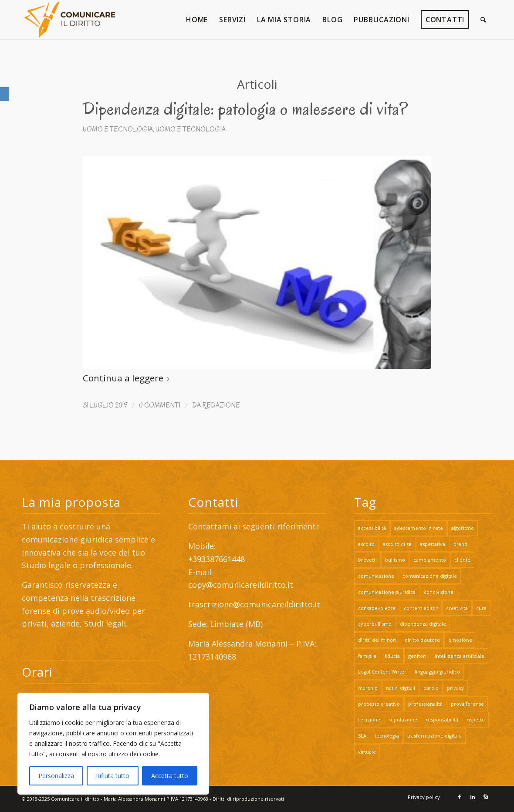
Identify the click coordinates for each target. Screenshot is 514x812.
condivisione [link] (439, 592)
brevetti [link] (367, 560)
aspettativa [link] (433, 544)
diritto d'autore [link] (422, 640)
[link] (4, 94)
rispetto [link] (476, 719)
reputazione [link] (403, 719)
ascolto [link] (366, 544)
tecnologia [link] (387, 736)
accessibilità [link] (372, 528)
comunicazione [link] (376, 576)
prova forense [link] (467, 704)
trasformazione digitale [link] (435, 736)
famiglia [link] (367, 656)
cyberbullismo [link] (375, 624)
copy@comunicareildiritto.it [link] (241, 585)
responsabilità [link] (442, 719)
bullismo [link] (395, 560)
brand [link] (460, 544)
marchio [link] (368, 688)
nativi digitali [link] (401, 688)
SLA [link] (362, 736)
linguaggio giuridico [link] (437, 672)
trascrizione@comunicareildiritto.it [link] (255, 604)
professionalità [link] (425, 704)
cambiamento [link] (430, 560)
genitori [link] (417, 656)
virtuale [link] (367, 752)
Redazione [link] (221, 405)
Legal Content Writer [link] (382, 672)
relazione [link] (369, 719)
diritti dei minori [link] (377, 640)
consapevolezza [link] (377, 608)
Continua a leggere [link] (128, 378)
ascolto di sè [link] (397, 544)
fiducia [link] (392, 656)
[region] (113, 744)
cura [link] (481, 608)
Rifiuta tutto (113, 776)
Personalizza (56, 776)
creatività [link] (457, 608)
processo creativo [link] (379, 704)
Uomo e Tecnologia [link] (118, 129)
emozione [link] (460, 640)
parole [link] (431, 688)
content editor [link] (421, 608)
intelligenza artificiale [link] (460, 656)
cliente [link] (462, 560)
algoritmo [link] (463, 528)
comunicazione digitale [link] (430, 576)
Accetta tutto (170, 776)
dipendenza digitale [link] (423, 624)
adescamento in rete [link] (419, 528)
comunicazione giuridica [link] (387, 592)
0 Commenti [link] (160, 405)
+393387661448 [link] (216, 559)
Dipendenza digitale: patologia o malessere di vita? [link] (245, 109)
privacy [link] (455, 688)
